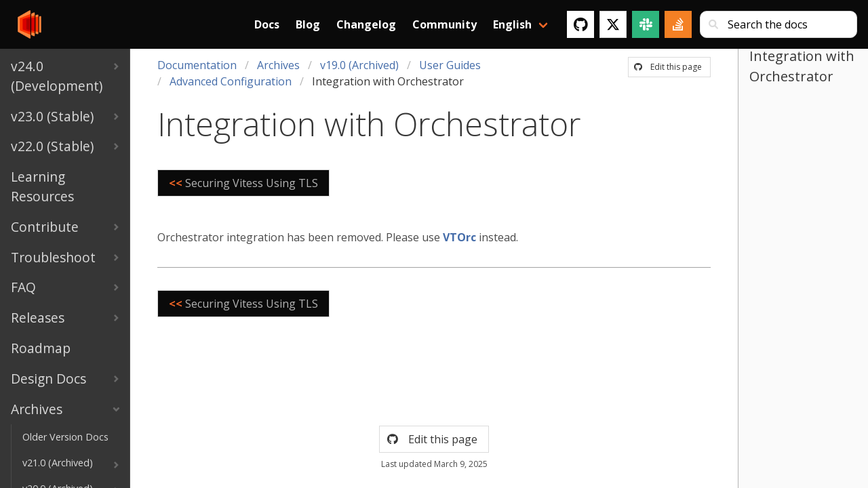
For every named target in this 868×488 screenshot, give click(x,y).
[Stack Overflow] (678, 24)
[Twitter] (613, 24)
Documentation (197, 65)
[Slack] (646, 24)
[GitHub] (580, 24)
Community (445, 24)
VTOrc (459, 237)
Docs (267, 24)
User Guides (450, 65)
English (512, 24)
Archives (278, 65)
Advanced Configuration (231, 81)
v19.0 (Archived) (359, 65)
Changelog (366, 24)
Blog (308, 24)
